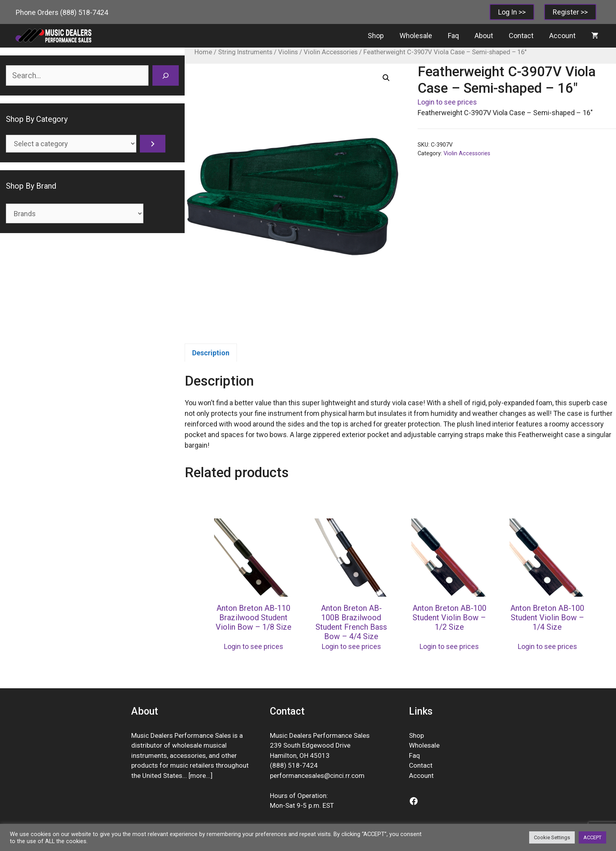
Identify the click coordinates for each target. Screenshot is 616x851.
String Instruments (245, 52)
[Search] (166, 75)
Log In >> (512, 12)
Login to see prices (447, 102)
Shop (376, 36)
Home (203, 52)
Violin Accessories (331, 52)
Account (562, 36)
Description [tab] (211, 353)
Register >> (570, 12)
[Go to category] (153, 144)
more (198, 776)
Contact (521, 36)
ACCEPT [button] (592, 837)
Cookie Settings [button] (552, 837)
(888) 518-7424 (84, 12)
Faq (453, 36)
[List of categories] (71, 144)
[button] (386, 78)
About (484, 36)
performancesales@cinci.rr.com (317, 776)
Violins (288, 52)
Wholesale (416, 36)
